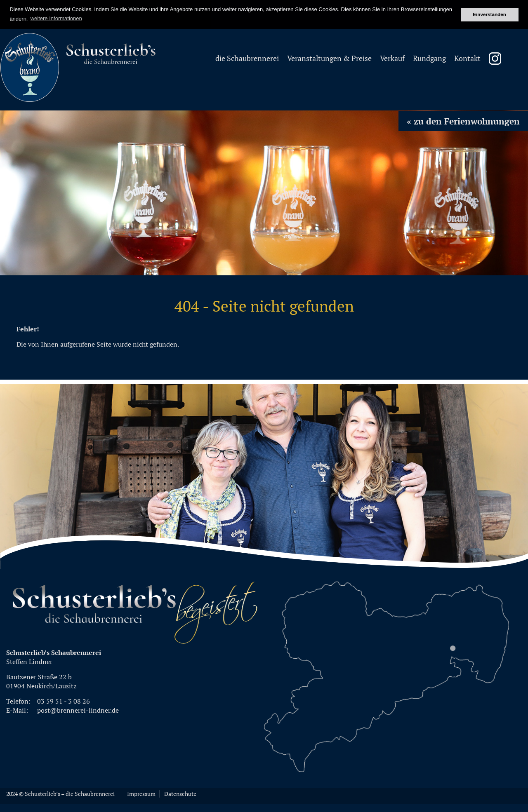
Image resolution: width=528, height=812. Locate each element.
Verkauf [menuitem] (392, 58)
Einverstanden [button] (489, 14)
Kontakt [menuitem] (467, 58)
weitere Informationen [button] (56, 18)
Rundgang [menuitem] (429, 58)
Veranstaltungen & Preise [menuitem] (329, 58)
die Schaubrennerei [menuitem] (247, 58)
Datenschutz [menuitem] (180, 794)
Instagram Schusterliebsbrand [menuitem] (495, 59)
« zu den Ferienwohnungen (463, 121)
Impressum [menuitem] (141, 794)
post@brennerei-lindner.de (78, 710)
